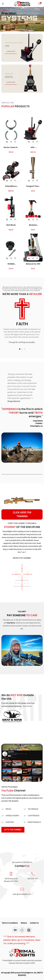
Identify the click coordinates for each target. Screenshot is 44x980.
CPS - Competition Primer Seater (33, 147)
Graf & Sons (27, 706)
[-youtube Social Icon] (15, 930)
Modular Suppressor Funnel (33, 225)
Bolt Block (11, 225)
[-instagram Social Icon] (22, 930)
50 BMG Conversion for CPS (11, 264)
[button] (20, 349)
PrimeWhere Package (11, 186)
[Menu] (3, 4)
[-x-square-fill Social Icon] (29, 930)
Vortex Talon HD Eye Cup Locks (11, 147)
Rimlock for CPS (33, 264)
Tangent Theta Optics (33, 186)
